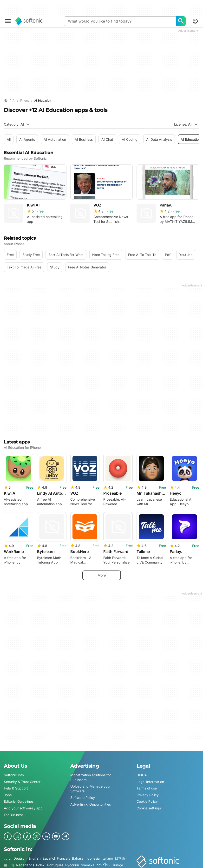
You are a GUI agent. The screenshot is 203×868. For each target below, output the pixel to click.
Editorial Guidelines (19, 798)
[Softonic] (29, 21)
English (35, 855)
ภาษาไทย (103, 862)
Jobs (8, 792)
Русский (72, 862)
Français (63, 855)
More (102, 572)
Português (55, 862)
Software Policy (83, 795)
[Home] (6, 101)
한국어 (9, 862)
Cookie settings (149, 805)
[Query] (120, 21)
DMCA (142, 772)
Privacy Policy (148, 792)
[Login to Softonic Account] (195, 21)
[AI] (14, 101)
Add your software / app (23, 805)
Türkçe (118, 862)
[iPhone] (25, 101)
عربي (8, 855)
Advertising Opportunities (91, 801)
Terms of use (147, 785)
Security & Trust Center (22, 779)
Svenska (88, 862)
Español (49, 855)
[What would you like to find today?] (181, 21)
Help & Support (16, 785)
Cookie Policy (147, 798)
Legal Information (150, 779)
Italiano (107, 855)
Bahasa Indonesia (86, 855)
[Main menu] (8, 21)
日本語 (120, 855)
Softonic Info (14, 772)
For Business (14, 812)
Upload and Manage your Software (90, 786)
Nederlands (25, 862)
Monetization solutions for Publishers (91, 774)
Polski (41, 862)
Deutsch (20, 855)
